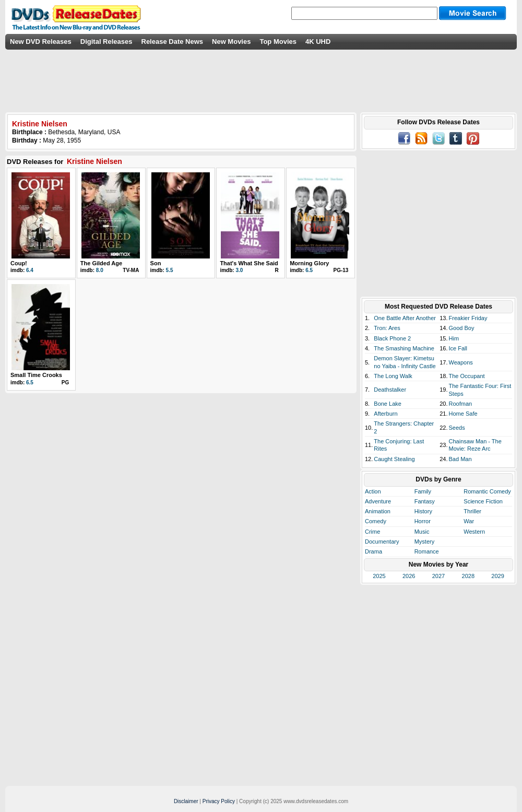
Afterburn (385, 414)
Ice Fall (458, 348)
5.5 (170, 270)
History (423, 511)
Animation (378, 511)
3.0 (239, 270)
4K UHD (318, 42)
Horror (423, 521)
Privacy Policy (219, 801)
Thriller (472, 511)
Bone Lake (388, 404)
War (469, 521)
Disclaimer (186, 801)
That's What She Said (249, 263)
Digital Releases (106, 42)
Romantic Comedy (487, 491)
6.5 (309, 270)
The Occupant (467, 376)
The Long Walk (393, 376)
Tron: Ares (387, 328)
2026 (409, 576)
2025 (379, 576)
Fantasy (425, 501)
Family (423, 491)
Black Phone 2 (392, 338)
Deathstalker (390, 390)
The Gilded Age (101, 263)
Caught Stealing (394, 459)
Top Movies (278, 42)
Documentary (382, 542)
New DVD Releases (41, 42)
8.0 (100, 270)
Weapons (461, 362)
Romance (427, 551)
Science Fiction (483, 501)
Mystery (425, 542)
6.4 (30, 270)
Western (474, 532)
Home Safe (463, 414)
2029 (497, 576)
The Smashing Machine (404, 348)
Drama (373, 551)
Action (373, 491)
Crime (372, 532)
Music (422, 532)
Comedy (376, 521)
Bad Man (460, 459)
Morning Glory (309, 263)
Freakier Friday (468, 318)
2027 (438, 576)
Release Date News (173, 42)
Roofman (461, 404)
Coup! (19, 263)
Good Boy (462, 328)
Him (454, 338)
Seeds (457, 428)
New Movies (231, 42)
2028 (468, 576)
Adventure (378, 501)
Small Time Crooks (36, 375)
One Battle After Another (405, 318)
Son (156, 263)
